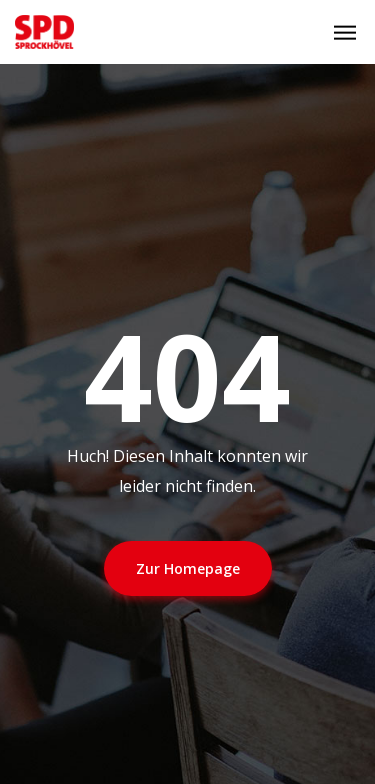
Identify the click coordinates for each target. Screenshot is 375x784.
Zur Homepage (188, 568)
